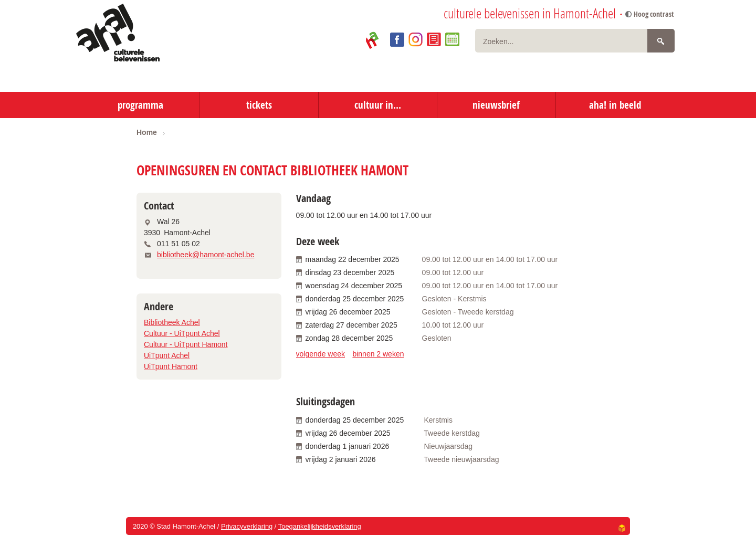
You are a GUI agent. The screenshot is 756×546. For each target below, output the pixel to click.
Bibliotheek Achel (172, 322)
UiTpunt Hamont (171, 366)
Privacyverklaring (247, 526)
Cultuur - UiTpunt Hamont (186, 344)
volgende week (321, 354)
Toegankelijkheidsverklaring (320, 526)
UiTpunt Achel (167, 355)
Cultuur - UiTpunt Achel (182, 333)
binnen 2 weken (378, 354)
